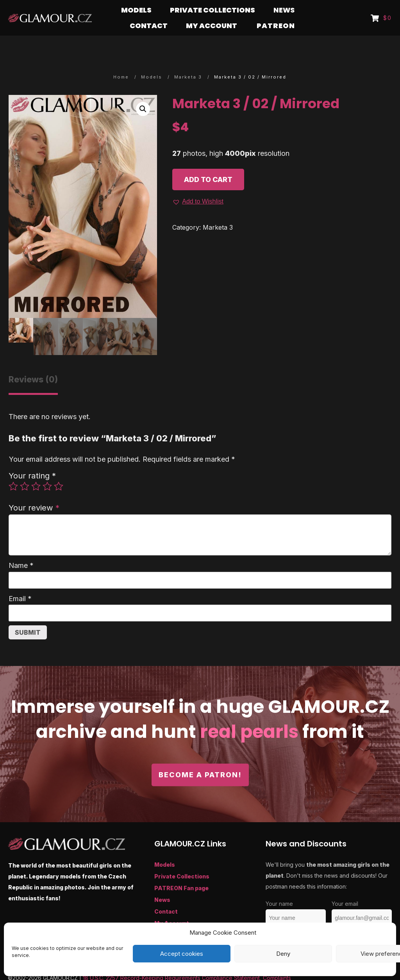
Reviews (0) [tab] (33, 364)
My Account (172, 908)
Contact (166, 896)
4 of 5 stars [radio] (47, 471)
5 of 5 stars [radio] (59, 471)
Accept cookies (182, 954)
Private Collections (182, 861)
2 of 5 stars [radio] (25, 471)
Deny (283, 954)
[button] (143, 94)
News (162, 884)
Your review (34, 492)
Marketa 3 (218, 212)
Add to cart (208, 164)
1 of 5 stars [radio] (13, 471)
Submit (28, 617)
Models (165, 849)
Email (20, 583)
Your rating (32, 460)
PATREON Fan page (181, 873)
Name (21, 550)
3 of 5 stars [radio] (36, 471)
